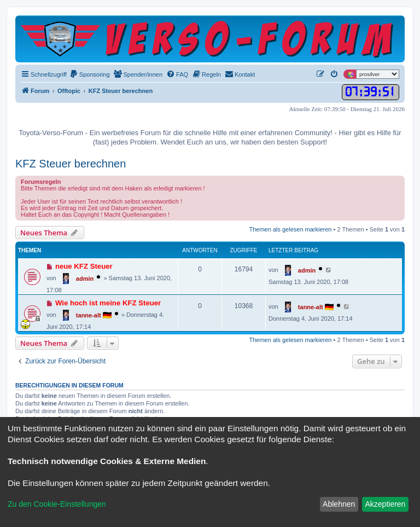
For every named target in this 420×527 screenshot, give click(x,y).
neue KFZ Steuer (84, 266)
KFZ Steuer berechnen (71, 164)
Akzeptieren (385, 504)
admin (85, 279)
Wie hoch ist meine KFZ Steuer (108, 303)
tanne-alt (89, 315)
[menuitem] (90, 74)
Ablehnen (339, 504)
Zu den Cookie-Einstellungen (57, 504)
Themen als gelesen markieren (290, 229)
